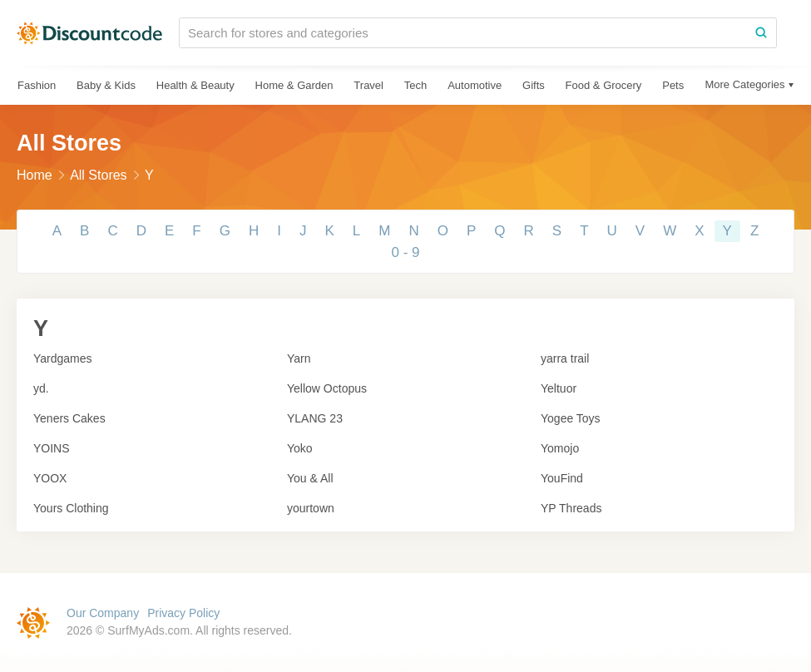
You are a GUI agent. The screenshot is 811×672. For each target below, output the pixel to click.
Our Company (103, 613)
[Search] (761, 33)
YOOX (50, 478)
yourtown (311, 508)
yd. (41, 388)
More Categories (744, 84)
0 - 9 (405, 252)
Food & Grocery (604, 85)
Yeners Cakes (69, 418)
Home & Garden (294, 85)
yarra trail (565, 358)
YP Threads (571, 508)
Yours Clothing (71, 508)
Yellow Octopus (327, 388)
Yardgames (63, 358)
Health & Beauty (195, 85)
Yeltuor (559, 388)
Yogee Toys (571, 418)
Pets (673, 85)
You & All (310, 478)
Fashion (37, 85)
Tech (415, 85)
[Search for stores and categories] (463, 33)
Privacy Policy (183, 613)
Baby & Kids (106, 85)
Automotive (475, 85)
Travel (368, 85)
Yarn (299, 358)
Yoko (300, 448)
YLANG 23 (315, 418)
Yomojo (560, 448)
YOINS (52, 448)
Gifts (534, 85)
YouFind (562, 478)
